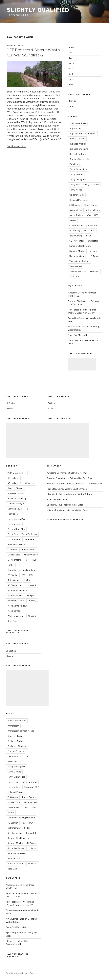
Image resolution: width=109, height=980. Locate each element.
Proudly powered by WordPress (21, 973)
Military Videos (93, 210)
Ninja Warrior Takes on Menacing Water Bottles (69, 494)
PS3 (86, 231)
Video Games (76, 266)
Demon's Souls (76, 159)
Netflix (73, 220)
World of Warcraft (78, 271)
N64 (88, 215)
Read (70, 74)
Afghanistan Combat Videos (83, 134)
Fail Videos (75, 164)
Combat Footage (78, 154)
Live (70, 53)
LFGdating (73, 101)
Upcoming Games (78, 256)
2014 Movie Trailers (79, 123)
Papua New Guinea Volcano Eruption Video (67, 489)
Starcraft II (93, 241)
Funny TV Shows (91, 185)
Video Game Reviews (79, 261)
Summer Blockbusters (80, 246)
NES (96, 215)
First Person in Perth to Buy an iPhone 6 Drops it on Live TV (75, 483)
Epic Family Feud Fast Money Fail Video (65, 505)
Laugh (71, 63)
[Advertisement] (82, 364)
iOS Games (75, 205)
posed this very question (20, 133)
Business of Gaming (79, 149)
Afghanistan (75, 128)
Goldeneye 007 (77, 195)
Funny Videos (76, 190)
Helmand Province (78, 200)
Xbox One (74, 277)
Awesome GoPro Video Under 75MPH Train (67, 473)
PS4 (93, 231)
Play (70, 58)
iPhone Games (91, 205)
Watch (71, 69)
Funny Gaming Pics (78, 169)
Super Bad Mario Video (79, 335)
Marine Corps (76, 210)
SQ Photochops (77, 241)
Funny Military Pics (78, 180)
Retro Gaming (76, 236)
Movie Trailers (76, 215)
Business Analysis (78, 144)
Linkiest (72, 106)
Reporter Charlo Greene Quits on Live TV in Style (70, 478)
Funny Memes (76, 174)
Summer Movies (77, 251)
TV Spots (93, 251)
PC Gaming (75, 231)
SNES (89, 236)
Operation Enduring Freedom (83, 225)
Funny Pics (75, 185)
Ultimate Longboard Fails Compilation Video (67, 510)
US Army (94, 256)
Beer (72, 139)
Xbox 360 (94, 271)
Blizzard (81, 139)
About (71, 84)
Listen (71, 79)
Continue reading (16, 146)
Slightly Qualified (38, 10)
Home (71, 47)
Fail (89, 159)
